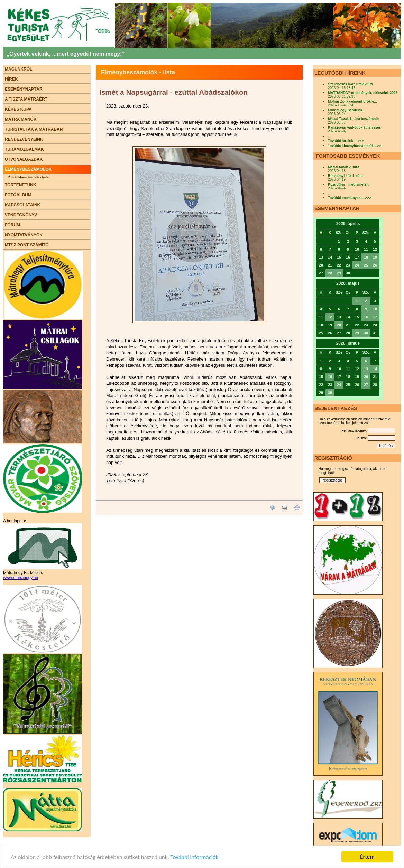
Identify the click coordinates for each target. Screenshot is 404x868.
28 (330, 273)
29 (339, 273)
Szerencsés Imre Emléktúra (350, 84)
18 (366, 257)
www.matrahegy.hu (21, 578)
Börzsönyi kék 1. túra (345, 176)
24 (357, 265)
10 (375, 309)
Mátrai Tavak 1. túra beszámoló (353, 119)
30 (366, 333)
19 (375, 257)
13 (366, 369)
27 (366, 385)
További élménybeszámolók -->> (354, 146)
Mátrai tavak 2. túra (344, 167)
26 (375, 265)
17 (375, 317)
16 (366, 317)
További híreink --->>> (346, 141)
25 (366, 265)
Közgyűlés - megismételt (348, 184)
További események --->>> (350, 198)
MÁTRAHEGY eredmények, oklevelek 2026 (363, 93)
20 (339, 325)
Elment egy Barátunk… (347, 110)
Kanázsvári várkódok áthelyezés (354, 127)
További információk (195, 857)
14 (375, 369)
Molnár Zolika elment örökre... (352, 101)
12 (330, 317)
